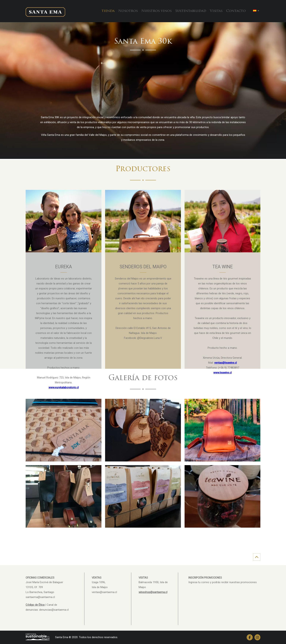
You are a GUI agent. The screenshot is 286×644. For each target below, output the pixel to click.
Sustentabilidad (191, 11)
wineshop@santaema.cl (153, 592)
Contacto (236, 11)
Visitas (216, 11)
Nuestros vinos (156, 11)
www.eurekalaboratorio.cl (64, 387)
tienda (108, 11)
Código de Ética (35, 605)
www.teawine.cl (222, 373)
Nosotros (128, 11)
